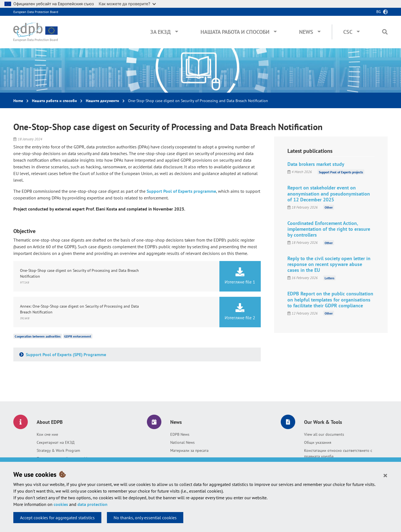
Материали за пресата (189, 450)
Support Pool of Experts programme (181, 191)
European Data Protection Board (36, 12)
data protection (92, 504)
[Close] (385, 475)
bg (379, 12)
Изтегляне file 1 (240, 276)
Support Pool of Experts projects (341, 172)
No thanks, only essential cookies (145, 518)
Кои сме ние (47, 434)
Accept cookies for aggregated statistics (57, 518)
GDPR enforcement (78, 336)
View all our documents (324, 434)
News (306, 32)
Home (18, 101)
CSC (348, 32)
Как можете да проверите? (127, 4)
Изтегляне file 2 (240, 312)
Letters (329, 278)
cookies (61, 504)
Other (329, 207)
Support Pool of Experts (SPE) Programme (65, 354)
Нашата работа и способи (235, 32)
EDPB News (180, 434)
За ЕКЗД (161, 32)
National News (182, 442)
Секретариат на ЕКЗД (56, 442)
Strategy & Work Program (58, 450)
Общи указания (318, 442)
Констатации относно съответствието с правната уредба (338, 453)
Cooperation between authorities (38, 336)
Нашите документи (102, 101)
